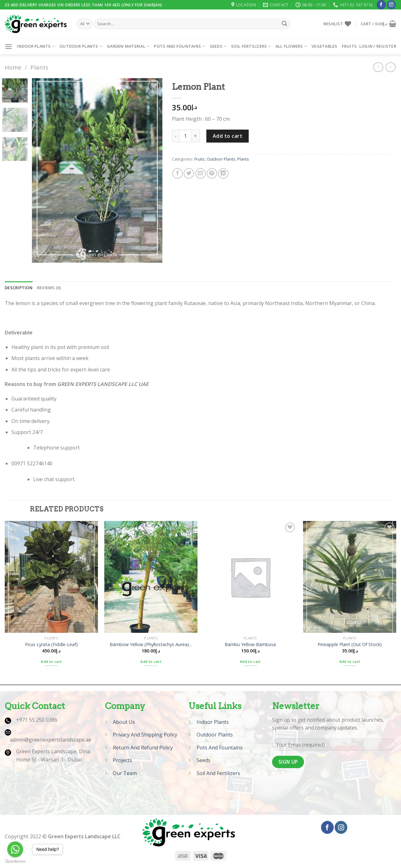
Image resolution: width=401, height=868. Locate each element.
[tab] (19, 288)
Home (13, 67)
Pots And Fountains (220, 748)
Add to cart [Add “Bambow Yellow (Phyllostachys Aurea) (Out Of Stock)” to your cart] (151, 661)
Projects (122, 760)
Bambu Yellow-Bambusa (250, 645)
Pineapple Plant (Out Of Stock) (350, 645)
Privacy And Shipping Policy (145, 735)
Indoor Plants (36, 46)
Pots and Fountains (179, 46)
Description (19, 288)
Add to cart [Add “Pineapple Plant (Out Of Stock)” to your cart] (350, 661)
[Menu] (9, 46)
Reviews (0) (49, 288)
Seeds (218, 46)
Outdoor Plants (81, 46)
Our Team (125, 773)
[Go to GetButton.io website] (15, 862)
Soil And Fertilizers (218, 773)
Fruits (349, 46)
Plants (39, 67)
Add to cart (228, 136)
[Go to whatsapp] (15, 849)
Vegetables (325, 46)
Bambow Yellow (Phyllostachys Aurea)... (151, 645)
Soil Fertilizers (251, 46)
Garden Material (128, 46)
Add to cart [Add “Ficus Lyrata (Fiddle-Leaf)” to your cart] (51, 661)
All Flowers (291, 46)
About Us (124, 722)
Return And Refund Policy (143, 748)
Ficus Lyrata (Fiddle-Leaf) (51, 645)
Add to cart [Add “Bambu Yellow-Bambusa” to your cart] (250, 661)
